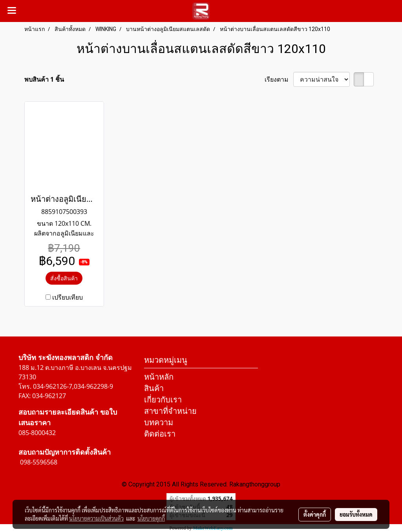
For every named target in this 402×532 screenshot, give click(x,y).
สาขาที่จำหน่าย (170, 411)
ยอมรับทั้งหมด (356, 514)
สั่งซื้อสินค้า (64, 278)
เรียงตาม (279, 79)
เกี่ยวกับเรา (163, 399)
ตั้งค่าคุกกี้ (315, 514)
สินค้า (154, 388)
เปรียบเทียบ (68, 297)
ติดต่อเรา (160, 434)
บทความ (159, 422)
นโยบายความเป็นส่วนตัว (96, 518)
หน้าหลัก (159, 377)
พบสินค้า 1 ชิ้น (44, 79)
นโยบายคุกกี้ (151, 518)
